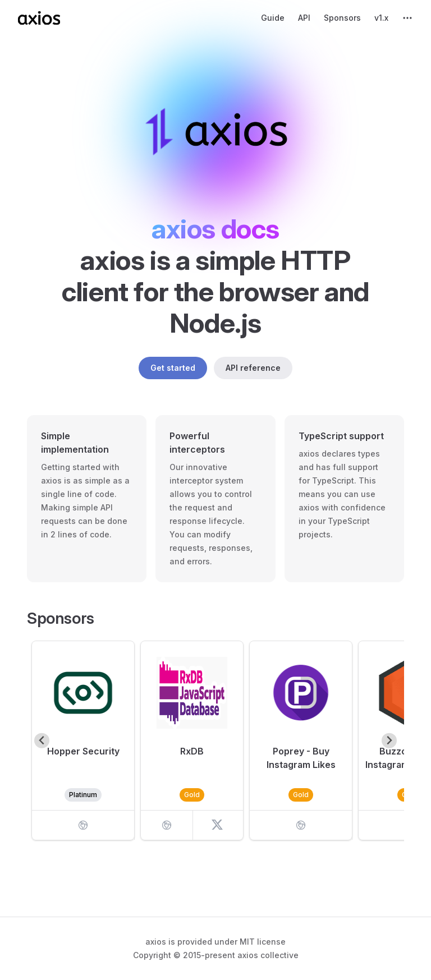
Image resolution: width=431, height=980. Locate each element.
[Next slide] (389, 741)
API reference (253, 368)
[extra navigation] (407, 18)
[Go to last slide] (42, 741)
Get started (173, 368)
